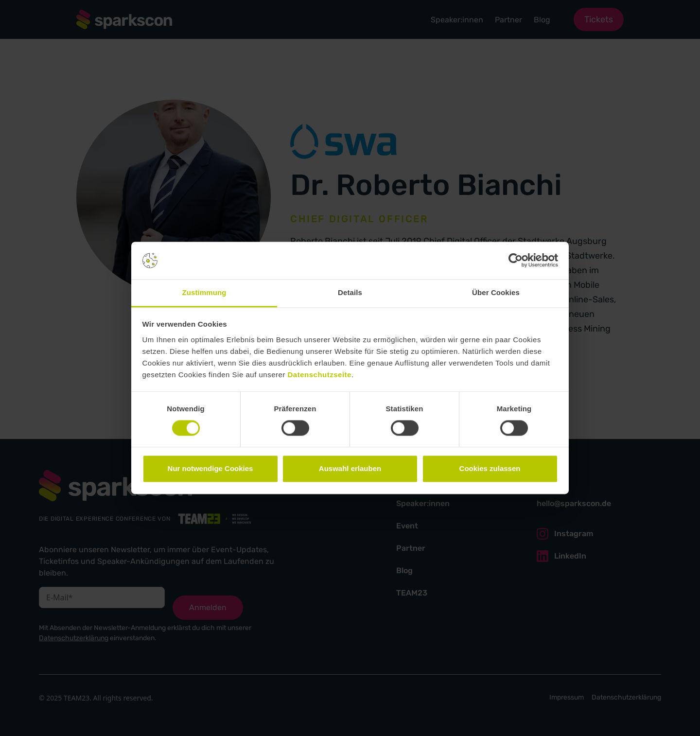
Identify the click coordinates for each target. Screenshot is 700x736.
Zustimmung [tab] (204, 292)
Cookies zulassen (490, 468)
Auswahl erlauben (350, 468)
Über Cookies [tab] (496, 292)
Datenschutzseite (320, 375)
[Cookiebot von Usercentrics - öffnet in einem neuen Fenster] (516, 261)
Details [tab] (350, 292)
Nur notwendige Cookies (210, 468)
